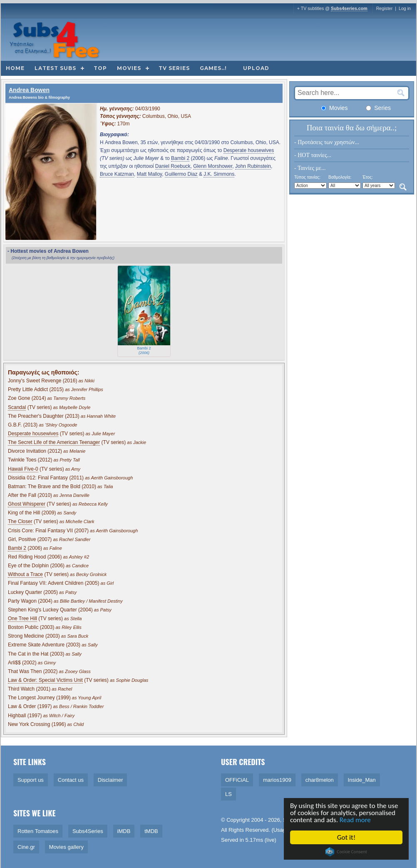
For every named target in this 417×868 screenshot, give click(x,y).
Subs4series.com (349, 8)
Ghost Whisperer (27, 504)
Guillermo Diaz (181, 174)
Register (385, 8)
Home (15, 68)
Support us (31, 780)
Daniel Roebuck (173, 166)
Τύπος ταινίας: (307, 177)
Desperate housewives (249, 150)
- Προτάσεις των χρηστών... (327, 142)
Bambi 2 (180, 158)
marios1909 (277, 780)
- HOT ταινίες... (313, 155)
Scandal (17, 407)
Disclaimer (110, 780)
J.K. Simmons (219, 174)
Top (100, 68)
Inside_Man (362, 780)
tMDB (151, 831)
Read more (356, 820)
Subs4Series (88, 831)
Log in (405, 8)
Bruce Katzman (117, 174)
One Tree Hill (22, 619)
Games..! (213, 68)
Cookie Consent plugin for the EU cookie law (347, 852)
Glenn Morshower (213, 166)
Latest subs (55, 68)
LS (228, 794)
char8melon (320, 780)
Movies (129, 68)
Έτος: (368, 177)
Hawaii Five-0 (23, 469)
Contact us (71, 780)
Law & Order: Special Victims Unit (45, 680)
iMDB (124, 831)
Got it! (347, 837)
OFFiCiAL (237, 780)
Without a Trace (25, 574)
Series (378, 108)
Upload (256, 68)
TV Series (174, 68)
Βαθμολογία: (340, 177)
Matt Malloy (149, 174)
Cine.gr (26, 847)
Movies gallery (66, 847)
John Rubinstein (253, 166)
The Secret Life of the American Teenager (54, 442)
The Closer (20, 521)
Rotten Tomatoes (38, 831)
